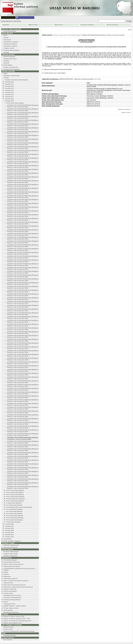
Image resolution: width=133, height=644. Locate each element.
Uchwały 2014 (9, 90)
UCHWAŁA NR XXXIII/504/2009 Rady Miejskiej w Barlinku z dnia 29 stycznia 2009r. (23, 374)
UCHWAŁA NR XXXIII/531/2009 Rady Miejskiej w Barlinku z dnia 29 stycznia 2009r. (23, 476)
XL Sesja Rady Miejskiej (14, 503)
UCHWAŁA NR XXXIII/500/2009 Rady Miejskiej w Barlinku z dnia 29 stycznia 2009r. (23, 359)
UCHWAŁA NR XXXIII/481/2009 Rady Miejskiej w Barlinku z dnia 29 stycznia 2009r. (23, 287)
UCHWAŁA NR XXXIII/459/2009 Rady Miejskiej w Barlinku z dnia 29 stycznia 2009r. (23, 204)
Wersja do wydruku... (125, 109)
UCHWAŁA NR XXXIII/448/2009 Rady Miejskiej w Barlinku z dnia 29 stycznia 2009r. (23, 163)
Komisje (6, 38)
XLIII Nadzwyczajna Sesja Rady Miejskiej (19, 507)
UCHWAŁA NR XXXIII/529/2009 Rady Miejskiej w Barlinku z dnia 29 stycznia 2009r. (23, 469)
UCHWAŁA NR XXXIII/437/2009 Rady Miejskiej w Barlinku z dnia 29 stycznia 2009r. (23, 121)
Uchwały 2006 (9, 530)
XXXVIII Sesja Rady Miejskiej (15, 499)
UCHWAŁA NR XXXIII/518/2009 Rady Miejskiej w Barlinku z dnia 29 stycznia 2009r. (23, 427)
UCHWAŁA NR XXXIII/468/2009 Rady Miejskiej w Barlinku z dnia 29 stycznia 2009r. (23, 238)
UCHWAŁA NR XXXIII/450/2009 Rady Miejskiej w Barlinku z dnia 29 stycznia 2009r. (23, 170)
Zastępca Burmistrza (10, 59)
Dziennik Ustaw (8, 627)
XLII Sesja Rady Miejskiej (14, 505)
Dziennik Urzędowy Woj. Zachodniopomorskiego (19, 631)
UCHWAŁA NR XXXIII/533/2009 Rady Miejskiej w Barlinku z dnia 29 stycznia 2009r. (23, 484)
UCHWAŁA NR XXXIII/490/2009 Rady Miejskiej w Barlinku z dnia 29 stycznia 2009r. (23, 321)
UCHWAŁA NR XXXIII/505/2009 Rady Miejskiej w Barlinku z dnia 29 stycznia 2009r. (23, 378)
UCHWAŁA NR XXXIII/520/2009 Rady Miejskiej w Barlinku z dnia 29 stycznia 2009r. (23, 435)
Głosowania (7, 40)
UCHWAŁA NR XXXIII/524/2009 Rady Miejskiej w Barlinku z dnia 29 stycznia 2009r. (23, 450)
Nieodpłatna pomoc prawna (12, 595)
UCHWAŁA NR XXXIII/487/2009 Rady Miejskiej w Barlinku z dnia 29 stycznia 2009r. (23, 310)
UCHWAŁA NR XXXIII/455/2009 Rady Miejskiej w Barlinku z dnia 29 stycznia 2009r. (23, 189)
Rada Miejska (8, 65)
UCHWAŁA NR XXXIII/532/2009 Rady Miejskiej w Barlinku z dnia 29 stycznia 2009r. (23, 480)
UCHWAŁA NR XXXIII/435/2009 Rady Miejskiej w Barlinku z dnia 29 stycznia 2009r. (23, 114)
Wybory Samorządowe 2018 (12, 623)
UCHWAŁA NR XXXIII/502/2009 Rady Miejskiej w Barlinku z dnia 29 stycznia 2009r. (23, 367)
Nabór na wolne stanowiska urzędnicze (16, 581)
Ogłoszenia (7, 576)
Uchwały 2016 (9, 86)
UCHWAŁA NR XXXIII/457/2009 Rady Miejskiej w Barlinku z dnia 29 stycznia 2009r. (23, 197)
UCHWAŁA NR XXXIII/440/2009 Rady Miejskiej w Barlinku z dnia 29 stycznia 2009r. (23, 132)
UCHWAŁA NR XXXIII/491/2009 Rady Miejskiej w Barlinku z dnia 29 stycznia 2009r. (23, 325)
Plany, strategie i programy (12, 541)
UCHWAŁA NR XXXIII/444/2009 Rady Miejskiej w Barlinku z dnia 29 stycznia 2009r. (23, 148)
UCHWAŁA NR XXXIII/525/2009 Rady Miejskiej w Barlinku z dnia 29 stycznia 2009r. (23, 453)
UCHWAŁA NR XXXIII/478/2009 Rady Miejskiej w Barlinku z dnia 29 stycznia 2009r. (23, 276)
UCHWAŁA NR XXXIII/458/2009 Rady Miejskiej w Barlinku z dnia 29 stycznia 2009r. (23, 200)
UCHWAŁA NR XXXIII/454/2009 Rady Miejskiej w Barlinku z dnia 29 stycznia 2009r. (23, 185)
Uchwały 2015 (9, 88)
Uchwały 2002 (9, 537)
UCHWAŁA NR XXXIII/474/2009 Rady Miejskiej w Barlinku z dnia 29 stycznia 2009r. (23, 261)
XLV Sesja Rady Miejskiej (14, 511)
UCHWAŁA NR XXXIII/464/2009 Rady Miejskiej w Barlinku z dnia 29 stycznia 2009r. (23, 223)
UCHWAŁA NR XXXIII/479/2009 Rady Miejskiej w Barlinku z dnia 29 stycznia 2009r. (23, 280)
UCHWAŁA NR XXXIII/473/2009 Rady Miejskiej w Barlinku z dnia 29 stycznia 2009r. (23, 257)
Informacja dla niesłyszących (27, 18)
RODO (6, 602)
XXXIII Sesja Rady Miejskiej (15, 103)
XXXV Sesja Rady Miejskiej (15, 492)
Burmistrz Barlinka (9, 57)
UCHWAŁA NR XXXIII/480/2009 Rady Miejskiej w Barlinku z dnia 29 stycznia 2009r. (23, 283)
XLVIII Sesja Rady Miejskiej (15, 518)
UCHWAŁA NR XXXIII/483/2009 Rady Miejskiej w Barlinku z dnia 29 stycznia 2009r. (23, 295)
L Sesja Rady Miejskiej (13, 522)
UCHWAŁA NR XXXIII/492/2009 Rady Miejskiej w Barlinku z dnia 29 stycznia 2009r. (23, 329)
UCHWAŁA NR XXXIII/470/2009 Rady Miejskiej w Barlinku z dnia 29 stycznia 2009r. (23, 246)
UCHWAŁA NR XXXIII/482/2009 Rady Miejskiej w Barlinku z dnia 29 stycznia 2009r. (23, 291)
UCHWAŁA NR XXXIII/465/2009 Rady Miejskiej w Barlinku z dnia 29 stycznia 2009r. (23, 227)
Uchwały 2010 (9, 99)
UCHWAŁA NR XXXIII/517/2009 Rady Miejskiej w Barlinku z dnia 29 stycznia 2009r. (23, 423)
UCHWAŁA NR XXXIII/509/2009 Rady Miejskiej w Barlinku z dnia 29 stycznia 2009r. (23, 393)
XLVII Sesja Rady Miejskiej (14, 516)
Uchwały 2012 (9, 95)
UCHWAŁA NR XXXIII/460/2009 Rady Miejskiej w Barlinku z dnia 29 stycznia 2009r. (23, 208)
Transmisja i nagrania (10, 46)
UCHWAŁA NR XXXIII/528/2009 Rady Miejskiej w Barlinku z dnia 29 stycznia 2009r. (23, 465)
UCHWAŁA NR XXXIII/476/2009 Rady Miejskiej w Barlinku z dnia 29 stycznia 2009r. (23, 268)
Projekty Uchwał (9, 48)
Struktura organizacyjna (11, 552)
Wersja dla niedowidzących (8, 18)
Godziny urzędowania (10, 556)
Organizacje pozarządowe (12, 566)
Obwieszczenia (8, 583)
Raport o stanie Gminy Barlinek (13, 564)
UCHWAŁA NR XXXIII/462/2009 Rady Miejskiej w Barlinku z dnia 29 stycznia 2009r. (23, 215)
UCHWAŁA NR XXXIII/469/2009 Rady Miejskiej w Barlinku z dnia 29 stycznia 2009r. (23, 242)
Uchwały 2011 (9, 97)
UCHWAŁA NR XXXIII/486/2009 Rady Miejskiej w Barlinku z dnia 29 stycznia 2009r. (23, 306)
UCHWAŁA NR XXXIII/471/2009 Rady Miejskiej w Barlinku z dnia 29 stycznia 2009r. (23, 249)
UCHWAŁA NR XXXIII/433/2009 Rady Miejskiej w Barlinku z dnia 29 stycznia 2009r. (23, 106)
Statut (5, 73)
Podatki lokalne (8, 593)
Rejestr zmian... (126, 112)
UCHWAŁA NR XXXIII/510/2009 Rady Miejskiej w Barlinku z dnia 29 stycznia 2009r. (23, 397)
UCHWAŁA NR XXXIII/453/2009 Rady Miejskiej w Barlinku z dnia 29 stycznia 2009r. (23, 181)
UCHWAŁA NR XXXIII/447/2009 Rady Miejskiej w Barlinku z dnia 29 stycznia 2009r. (23, 159)
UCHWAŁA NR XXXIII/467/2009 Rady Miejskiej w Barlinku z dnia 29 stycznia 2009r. (23, 234)
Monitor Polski (8, 629)
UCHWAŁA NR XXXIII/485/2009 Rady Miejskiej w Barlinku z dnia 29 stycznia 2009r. (23, 302)
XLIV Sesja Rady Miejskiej (14, 509)
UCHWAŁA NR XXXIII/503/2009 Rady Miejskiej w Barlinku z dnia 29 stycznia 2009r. (23, 370)
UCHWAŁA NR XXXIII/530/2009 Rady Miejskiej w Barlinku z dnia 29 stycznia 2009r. (23, 472)
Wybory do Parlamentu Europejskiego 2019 (17, 621)
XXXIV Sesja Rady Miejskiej (15, 490)
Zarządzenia (7, 539)
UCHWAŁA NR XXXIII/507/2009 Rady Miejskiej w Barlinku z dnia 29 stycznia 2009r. (23, 385)
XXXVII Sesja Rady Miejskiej (15, 497)
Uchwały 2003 (9, 535)
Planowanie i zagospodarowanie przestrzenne (18, 587)
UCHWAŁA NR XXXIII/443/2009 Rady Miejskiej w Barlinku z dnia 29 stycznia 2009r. (23, 144)
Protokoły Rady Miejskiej (11, 50)
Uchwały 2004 (9, 533)
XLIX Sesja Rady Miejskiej (14, 520)
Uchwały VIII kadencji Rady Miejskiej (16, 80)
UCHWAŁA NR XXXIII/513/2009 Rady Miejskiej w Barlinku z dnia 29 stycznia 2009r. (23, 408)
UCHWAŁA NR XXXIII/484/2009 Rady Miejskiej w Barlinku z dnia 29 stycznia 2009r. (23, 299)
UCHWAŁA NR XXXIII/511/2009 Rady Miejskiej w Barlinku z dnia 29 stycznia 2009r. (23, 401)
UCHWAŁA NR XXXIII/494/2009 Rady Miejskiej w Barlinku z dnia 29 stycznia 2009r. (23, 336)
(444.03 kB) (87, 79)
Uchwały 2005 (9, 528)
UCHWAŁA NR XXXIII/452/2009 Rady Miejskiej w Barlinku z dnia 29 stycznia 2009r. (23, 178)
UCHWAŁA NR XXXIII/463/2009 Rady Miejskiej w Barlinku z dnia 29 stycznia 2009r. (23, 219)
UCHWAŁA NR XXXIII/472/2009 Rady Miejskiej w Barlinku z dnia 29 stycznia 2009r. (23, 253)
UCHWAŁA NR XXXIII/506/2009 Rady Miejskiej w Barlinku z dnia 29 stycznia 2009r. (23, 382)
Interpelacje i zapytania (11, 42)
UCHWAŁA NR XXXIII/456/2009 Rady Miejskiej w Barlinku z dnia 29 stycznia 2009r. (23, 193)
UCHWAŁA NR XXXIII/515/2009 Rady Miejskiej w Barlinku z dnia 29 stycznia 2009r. (23, 416)
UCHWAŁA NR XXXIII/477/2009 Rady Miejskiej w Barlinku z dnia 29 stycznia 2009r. (23, 272)
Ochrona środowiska (10, 591)
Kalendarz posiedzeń (10, 44)
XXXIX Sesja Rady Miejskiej (15, 501)
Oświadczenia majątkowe (12, 69)
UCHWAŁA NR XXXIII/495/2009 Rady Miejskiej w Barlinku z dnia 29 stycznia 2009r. (23, 340)
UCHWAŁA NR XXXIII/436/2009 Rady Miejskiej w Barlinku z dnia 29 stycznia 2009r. (23, 117)
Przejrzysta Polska (9, 604)
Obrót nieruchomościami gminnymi (15, 585)
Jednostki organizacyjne (11, 545)
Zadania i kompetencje (11, 67)
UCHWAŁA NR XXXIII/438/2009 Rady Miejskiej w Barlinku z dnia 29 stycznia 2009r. (23, 125)
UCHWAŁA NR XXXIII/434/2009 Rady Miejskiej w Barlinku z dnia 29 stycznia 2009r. (23, 110)
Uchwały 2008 (9, 524)
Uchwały (6, 52)
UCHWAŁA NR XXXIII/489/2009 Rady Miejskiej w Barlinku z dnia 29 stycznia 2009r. (23, 317)
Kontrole (6, 574)
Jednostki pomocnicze (11, 547)
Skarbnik (6, 63)
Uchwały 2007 (9, 526)
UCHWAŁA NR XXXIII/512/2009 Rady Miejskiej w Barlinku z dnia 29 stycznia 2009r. (23, 404)
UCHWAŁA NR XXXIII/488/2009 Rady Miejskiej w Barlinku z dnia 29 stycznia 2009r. (23, 314)
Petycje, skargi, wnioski (11, 608)
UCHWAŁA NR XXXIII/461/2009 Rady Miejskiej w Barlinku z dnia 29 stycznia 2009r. (23, 212)
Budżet (6, 572)
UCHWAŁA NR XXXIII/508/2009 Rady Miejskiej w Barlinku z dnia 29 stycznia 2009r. (23, 389)
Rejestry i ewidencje (10, 589)
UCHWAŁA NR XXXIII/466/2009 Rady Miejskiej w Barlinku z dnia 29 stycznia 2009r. (23, 231)
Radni (5, 35)
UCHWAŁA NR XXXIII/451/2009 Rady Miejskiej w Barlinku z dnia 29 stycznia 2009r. (23, 174)
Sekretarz (7, 61)
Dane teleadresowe (10, 31)
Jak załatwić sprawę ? (10, 560)
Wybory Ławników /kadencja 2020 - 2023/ (17, 619)
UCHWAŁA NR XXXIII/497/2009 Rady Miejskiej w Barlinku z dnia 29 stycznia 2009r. (23, 348)
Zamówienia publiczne (11, 579)
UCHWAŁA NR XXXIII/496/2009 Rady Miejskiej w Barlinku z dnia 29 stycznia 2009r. (23, 344)
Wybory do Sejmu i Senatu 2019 (14, 617)
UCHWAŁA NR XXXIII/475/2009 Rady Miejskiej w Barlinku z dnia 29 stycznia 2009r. (23, 265)
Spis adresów (8, 640)
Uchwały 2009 (9, 101)
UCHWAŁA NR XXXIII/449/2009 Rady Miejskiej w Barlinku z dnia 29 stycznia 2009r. (23, 166)
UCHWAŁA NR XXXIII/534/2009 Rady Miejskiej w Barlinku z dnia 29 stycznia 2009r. (23, 487)
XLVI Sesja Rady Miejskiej (14, 514)
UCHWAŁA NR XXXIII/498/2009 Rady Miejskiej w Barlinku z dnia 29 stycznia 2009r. (23, 351)
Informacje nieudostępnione (12, 598)
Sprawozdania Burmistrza (12, 562)
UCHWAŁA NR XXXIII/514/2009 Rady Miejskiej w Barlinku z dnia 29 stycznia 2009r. (23, 412)
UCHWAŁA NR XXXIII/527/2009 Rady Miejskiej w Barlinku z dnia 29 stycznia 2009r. (23, 461)
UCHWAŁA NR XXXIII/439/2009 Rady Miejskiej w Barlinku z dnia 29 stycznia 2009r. (23, 129)
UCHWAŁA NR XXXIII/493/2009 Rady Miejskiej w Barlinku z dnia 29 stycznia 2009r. (23, 333)
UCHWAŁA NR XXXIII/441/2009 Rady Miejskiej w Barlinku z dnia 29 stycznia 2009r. (23, 136)
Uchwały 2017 (9, 84)
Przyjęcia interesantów (11, 554)
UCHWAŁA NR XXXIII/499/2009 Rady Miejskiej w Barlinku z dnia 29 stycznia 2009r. (23, 355)
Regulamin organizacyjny (11, 76)
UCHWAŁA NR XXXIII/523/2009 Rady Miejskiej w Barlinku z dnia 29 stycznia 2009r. (23, 446)
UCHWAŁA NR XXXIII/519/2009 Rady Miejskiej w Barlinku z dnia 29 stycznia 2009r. (23, 431)
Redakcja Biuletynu (10, 636)
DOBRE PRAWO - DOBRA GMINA (15, 606)
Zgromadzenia (8, 610)
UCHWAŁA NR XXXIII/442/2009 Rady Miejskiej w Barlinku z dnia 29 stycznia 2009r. (23, 140)
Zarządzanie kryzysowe (11, 612)
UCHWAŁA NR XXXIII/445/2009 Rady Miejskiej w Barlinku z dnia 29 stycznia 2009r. (23, 151)
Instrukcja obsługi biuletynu (12, 600)
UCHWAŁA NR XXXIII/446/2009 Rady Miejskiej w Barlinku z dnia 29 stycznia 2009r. (23, 155)
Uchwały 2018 (9, 82)
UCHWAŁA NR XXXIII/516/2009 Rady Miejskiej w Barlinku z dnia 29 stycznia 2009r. (23, 419)
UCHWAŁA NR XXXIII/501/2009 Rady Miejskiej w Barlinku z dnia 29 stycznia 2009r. (23, 363)
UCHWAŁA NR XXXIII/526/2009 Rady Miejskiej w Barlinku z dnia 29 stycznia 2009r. (23, 457)
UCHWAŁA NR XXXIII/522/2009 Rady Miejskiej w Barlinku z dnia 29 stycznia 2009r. (23, 442)
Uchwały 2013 (9, 92)
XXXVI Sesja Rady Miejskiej (15, 495)
